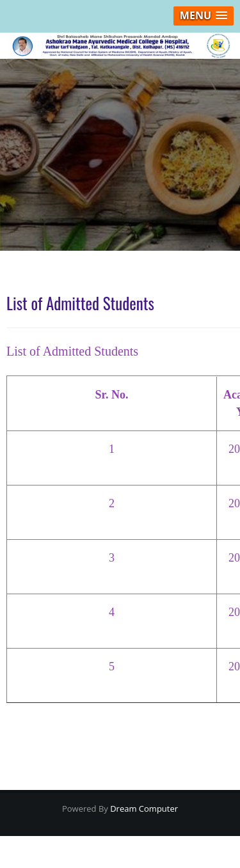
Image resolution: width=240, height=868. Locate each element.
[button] (204, 16)
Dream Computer (143, 809)
